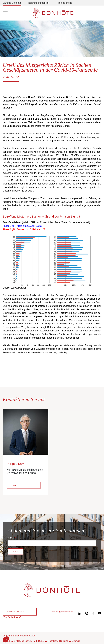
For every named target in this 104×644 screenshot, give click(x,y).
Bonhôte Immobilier (39, 3)
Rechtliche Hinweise (58, 641)
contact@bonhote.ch (62, 612)
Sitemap (76, 641)
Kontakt (13, 486)
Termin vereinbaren (15, 612)
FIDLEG (40, 641)
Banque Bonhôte (12, 3)
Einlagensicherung (23, 641)
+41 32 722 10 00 (12, 617)
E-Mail (11, 538)
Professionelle (64, 3)
